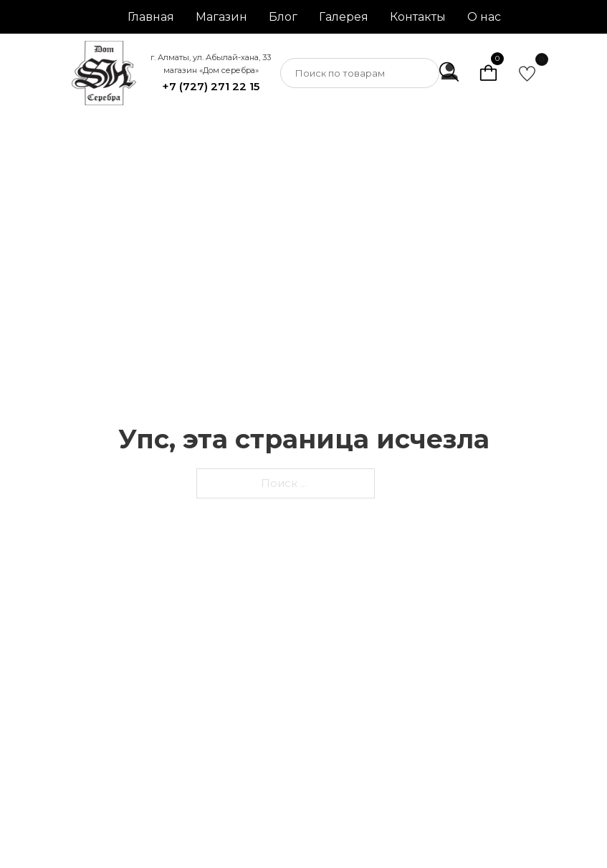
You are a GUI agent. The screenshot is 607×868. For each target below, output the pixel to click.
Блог (283, 17)
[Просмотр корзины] (488, 73)
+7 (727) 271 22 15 (211, 86)
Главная (151, 17)
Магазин (221, 17)
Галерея (344, 17)
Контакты (418, 17)
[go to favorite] (527, 73)
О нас (484, 17)
